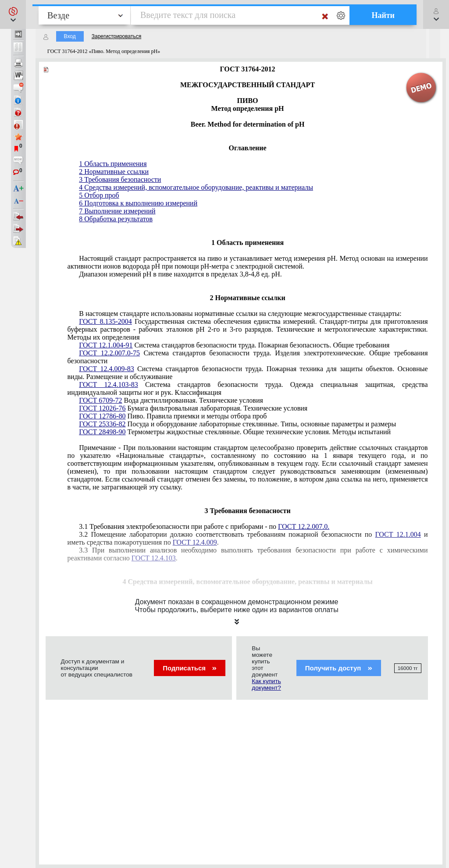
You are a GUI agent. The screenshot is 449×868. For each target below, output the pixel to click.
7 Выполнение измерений (117, 211)
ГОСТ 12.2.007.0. (304, 526)
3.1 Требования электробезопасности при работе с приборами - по (204, 526)
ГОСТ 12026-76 (102, 408)
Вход (70, 36)
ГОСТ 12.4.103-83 (109, 384)
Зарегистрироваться (116, 36)
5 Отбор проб (99, 195)
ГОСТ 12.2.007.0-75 (109, 353)
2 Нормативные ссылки (114, 172)
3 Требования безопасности (120, 179)
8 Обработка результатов (116, 219)
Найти (383, 15)
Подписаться (190, 668)
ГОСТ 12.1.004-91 (106, 345)
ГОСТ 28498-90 (102, 432)
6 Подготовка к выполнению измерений (138, 203)
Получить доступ (339, 668)
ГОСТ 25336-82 (102, 424)
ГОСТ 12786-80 (102, 416)
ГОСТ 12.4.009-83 (107, 369)
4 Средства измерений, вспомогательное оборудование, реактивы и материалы (196, 187)
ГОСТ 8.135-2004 (105, 321)
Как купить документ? (266, 684)
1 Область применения (113, 164)
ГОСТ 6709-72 (100, 400)
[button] (13, 14)
